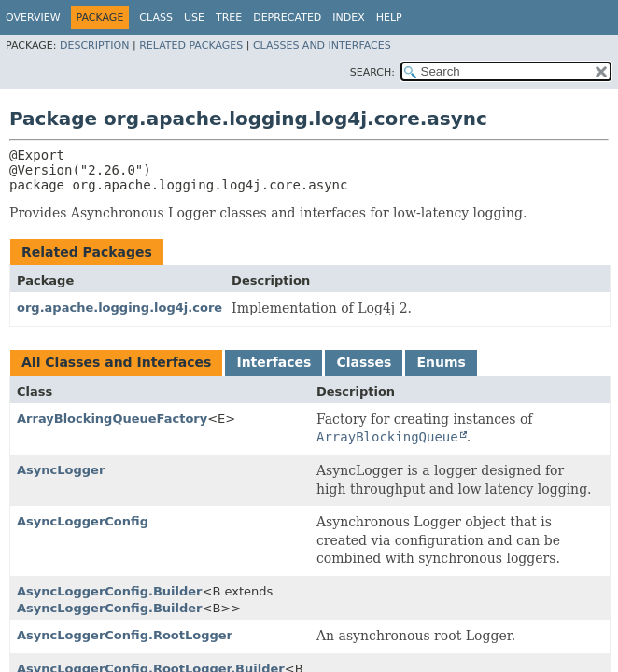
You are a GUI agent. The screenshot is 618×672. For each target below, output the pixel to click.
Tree (229, 17)
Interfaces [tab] (274, 362)
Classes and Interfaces (322, 45)
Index (348, 17)
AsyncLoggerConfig (83, 521)
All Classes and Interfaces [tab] (116, 362)
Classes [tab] (364, 362)
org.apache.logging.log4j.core (119, 308)
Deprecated (287, 17)
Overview (33, 17)
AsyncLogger (61, 470)
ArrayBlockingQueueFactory (112, 419)
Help (389, 17)
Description (94, 45)
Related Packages (191, 45)
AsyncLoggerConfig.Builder (110, 591)
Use (194, 17)
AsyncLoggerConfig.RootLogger (125, 635)
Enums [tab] (441, 362)
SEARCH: (372, 72)
